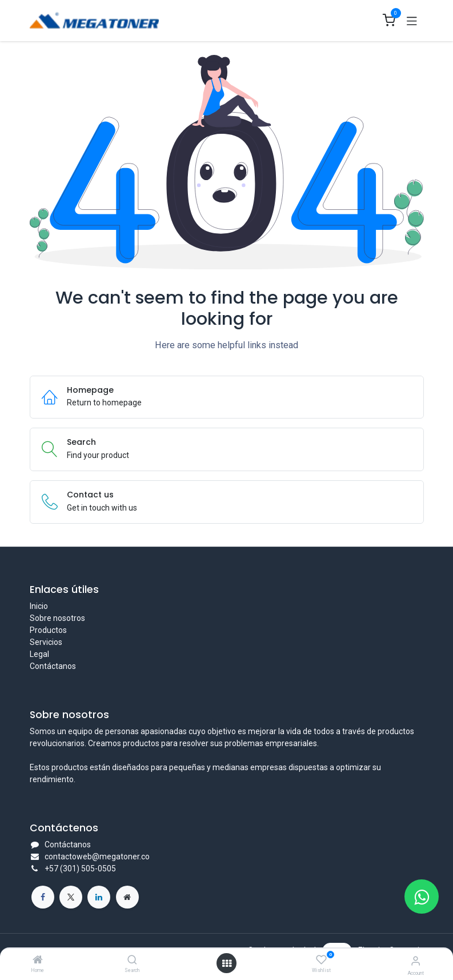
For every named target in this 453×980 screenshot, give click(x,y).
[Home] (38, 961)
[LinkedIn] (99, 897)
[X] (71, 897)
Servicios (46, 642)
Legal (39, 654)
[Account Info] (416, 961)
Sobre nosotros (57, 618)
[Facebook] (43, 897)
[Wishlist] (321, 960)
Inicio (39, 606)
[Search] (132, 961)
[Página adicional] (127, 897)
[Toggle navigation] (412, 21)
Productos (48, 630)
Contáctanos (53, 666)
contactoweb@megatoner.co (97, 856)
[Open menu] (227, 963)
